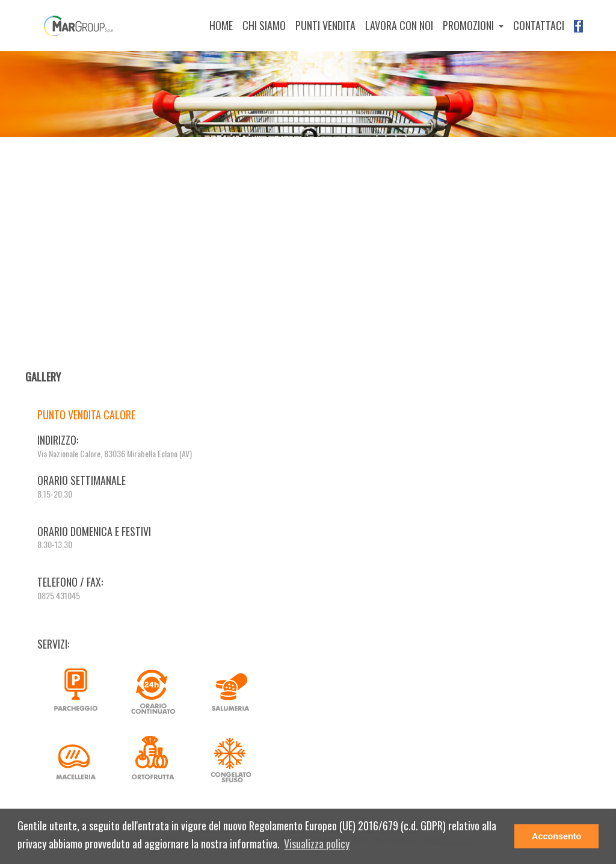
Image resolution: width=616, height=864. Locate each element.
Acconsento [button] (556, 836)
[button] (317, 844)
